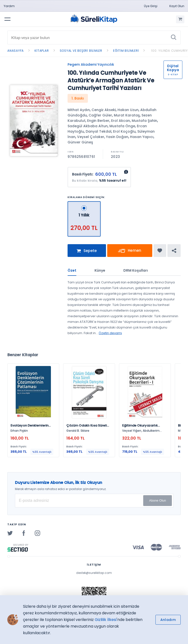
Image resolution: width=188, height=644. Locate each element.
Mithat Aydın (79, 110)
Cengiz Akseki (104, 110)
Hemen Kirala (130, 252)
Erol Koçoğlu (124, 131)
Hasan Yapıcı (142, 137)
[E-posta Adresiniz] (94, 501)
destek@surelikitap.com (94, 573)
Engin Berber (98, 121)
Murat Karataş (127, 115)
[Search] (94, 38)
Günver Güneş (80, 142)
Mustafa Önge (122, 126)
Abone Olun (158, 500)
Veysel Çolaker (91, 137)
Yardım (9, 6)
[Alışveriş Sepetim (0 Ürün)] (180, 19)
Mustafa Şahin (144, 121)
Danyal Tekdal (99, 131)
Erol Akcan (121, 121)
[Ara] (174, 38)
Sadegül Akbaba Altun (88, 126)
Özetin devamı (110, 333)
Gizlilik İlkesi (106, 620)
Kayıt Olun (177, 6)
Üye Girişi (151, 6)
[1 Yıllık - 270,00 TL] (84, 203)
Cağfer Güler (100, 115)
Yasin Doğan (117, 137)
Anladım (168, 620)
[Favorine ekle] (160, 251)
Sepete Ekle (87, 253)
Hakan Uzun (128, 110)
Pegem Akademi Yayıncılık (91, 64)
